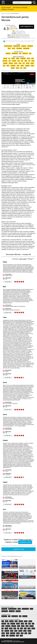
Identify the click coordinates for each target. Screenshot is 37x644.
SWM (22, 633)
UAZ (7, 636)
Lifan (25, 628)
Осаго (31, 609)
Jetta (15, 628)
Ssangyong (13, 633)
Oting (16, 631)
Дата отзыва (23, 259)
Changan (11, 621)
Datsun (30, 621)
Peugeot (20, 631)
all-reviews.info (8, 641)
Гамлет (5, 482)
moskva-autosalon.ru (20, 31)
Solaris (7, 633)
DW (8, 624)
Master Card (4, 616)
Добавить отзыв (25, 542)
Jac (3, 628)
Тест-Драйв (12, 611)
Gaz (33, 624)
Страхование (5, 611)
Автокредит (4, 609)
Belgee (7, 621)
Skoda (3, 633)
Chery (16, 621)
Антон (5, 414)
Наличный (25, 616)
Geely (3, 626)
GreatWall (14, 626)
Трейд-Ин (18, 611)
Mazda (33, 628)
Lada (21, 628)
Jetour (11, 628)
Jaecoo (6, 628)
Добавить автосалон (7, 9)
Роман (5, 262)
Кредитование (25, 609)
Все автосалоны (6, 7)
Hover (27, 626)
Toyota (3, 636)
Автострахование (12, 609)
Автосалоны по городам (20, 7)
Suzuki (18, 633)
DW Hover (13, 624)
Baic (3, 621)
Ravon (25, 631)
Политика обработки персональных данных (13, 642)
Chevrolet (21, 621)
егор (4, 509)
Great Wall (8, 626)
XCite (17, 636)
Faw (26, 624)
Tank (26, 633)
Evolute (18, 624)
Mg (2, 631)
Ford (29, 624)
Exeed (22, 624)
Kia (18, 628)
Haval (19, 626)
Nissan (12, 631)
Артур (5, 382)
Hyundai (32, 626)
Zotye (21, 636)
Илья (4, 286)
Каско (19, 609)
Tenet (30, 633)
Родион (5, 440)
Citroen (26, 621)
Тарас (5, 317)
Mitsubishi (7, 631)
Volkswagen (12, 636)
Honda (23, 626)
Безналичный (15, 616)
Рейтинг (30, 259)
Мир (20, 616)
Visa (9, 616)
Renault (29, 631)
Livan (29, 628)
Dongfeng (4, 624)
